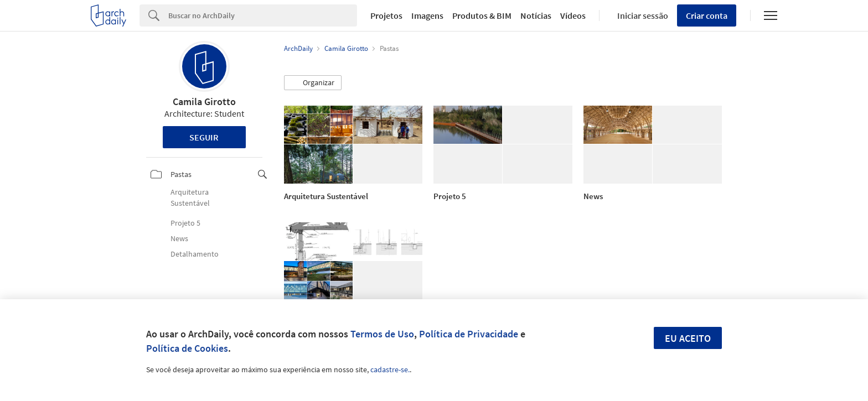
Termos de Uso (382, 334)
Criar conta (707, 15)
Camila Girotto (204, 101)
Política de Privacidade (469, 334)
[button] (313, 83)
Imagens (427, 15)
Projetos (386, 15)
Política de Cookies (187, 348)
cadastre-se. (390, 369)
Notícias (536, 15)
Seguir (204, 137)
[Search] (263, 15)
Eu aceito (688, 338)
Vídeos (573, 15)
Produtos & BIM (482, 15)
